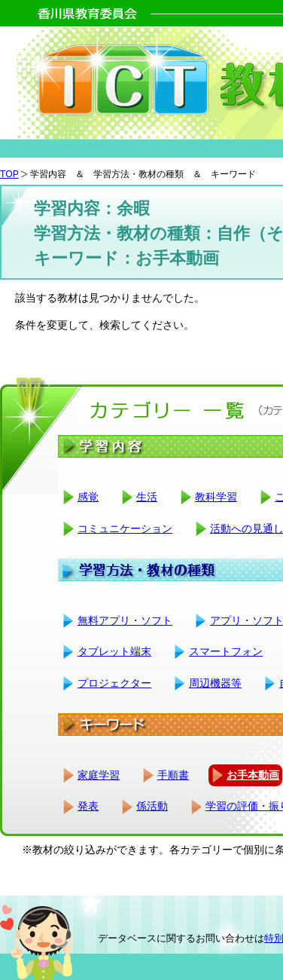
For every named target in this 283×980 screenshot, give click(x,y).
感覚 (88, 497)
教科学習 (216, 497)
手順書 (173, 775)
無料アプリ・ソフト (125, 620)
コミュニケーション (125, 528)
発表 (88, 806)
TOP (9, 174)
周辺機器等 (215, 683)
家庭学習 (99, 775)
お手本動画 (253, 775)
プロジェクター (114, 683)
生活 (147, 497)
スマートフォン (226, 651)
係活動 (152, 806)
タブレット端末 (114, 651)
